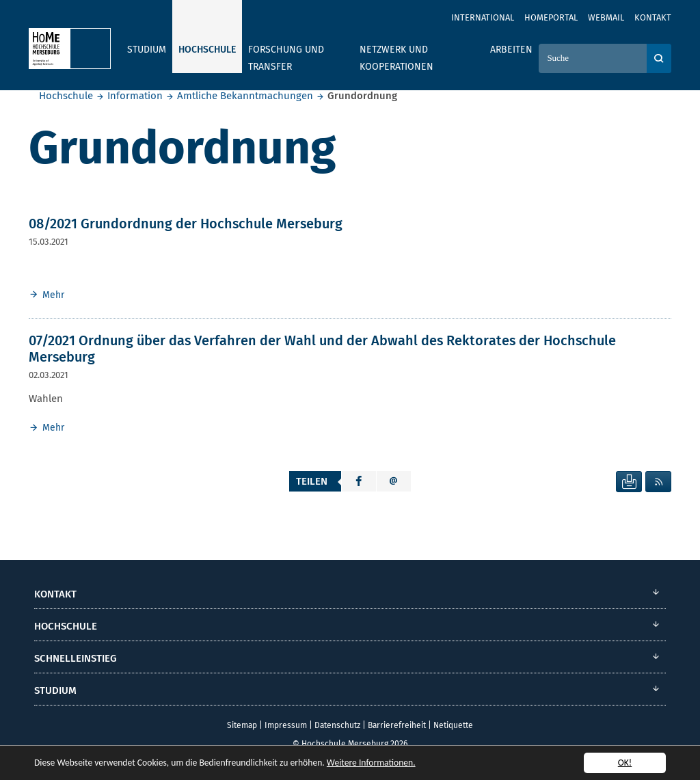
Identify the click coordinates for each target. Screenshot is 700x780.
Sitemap (242, 725)
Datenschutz (337, 725)
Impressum (286, 725)
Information (135, 96)
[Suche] (592, 58)
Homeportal (551, 17)
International (483, 17)
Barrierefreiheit (397, 725)
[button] (359, 481)
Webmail (606, 17)
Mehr (53, 295)
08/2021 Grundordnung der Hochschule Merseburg (186, 224)
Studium (147, 50)
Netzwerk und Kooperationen (396, 58)
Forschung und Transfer (286, 58)
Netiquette (453, 725)
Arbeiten (511, 50)
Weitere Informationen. (371, 763)
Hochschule (66, 96)
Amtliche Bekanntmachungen (245, 96)
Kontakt (653, 17)
